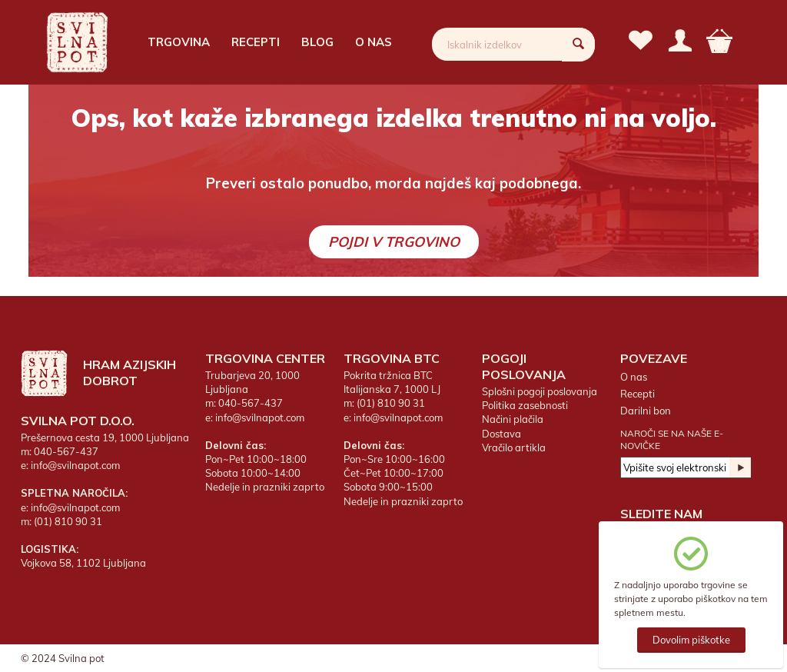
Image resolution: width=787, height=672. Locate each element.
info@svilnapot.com (75, 465)
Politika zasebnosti (525, 405)
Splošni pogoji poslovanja (540, 391)
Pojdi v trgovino (394, 242)
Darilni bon (646, 411)
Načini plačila (513, 419)
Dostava (501, 434)
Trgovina (179, 42)
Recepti (256, 42)
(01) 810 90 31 (68, 521)
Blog (317, 42)
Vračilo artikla (514, 447)
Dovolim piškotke (691, 640)
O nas (374, 42)
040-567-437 (66, 451)
